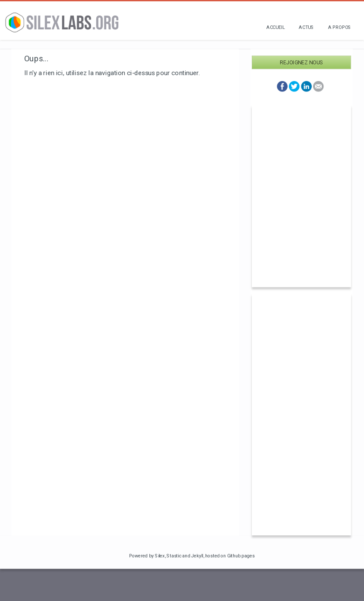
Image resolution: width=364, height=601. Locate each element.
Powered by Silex (147, 556)
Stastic (174, 556)
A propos (340, 27)
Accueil (275, 27)
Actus (306, 27)
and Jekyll (193, 556)
